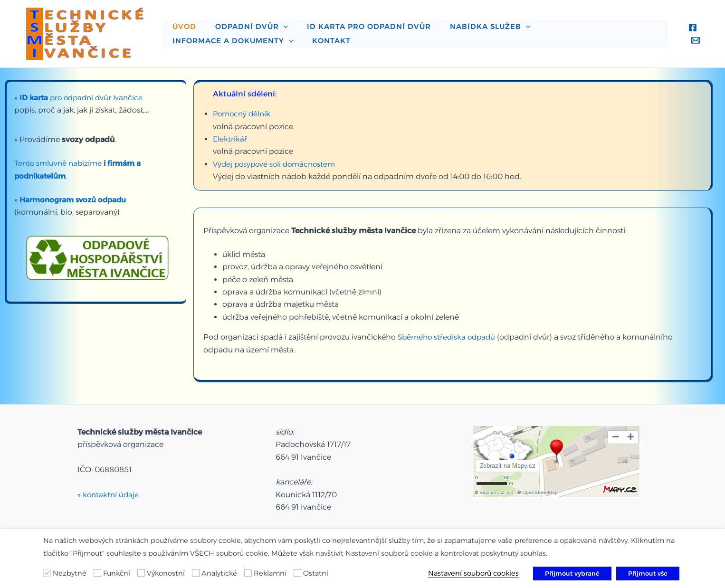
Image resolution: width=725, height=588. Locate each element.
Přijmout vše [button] (648, 573)
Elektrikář (230, 139)
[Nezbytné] (47, 573)
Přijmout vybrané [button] (572, 573)
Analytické (219, 573)
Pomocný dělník (243, 114)
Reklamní (270, 573)
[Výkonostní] (141, 573)
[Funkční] (97, 573)
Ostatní (316, 573)
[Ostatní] (297, 573)
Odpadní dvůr (237, 22)
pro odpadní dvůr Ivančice (84, 98)
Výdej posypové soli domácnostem (277, 164)
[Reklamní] (248, 573)
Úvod (180, 22)
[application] (269, 22)
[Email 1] (693, 40)
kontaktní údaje (112, 489)
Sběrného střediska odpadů (449, 337)
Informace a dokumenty (567, 22)
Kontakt (187, 45)
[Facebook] (690, 28)
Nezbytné (70, 573)
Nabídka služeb (457, 22)
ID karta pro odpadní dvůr (345, 22)
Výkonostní (166, 573)
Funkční (117, 573)
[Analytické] (196, 573)
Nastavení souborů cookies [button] (473, 573)
